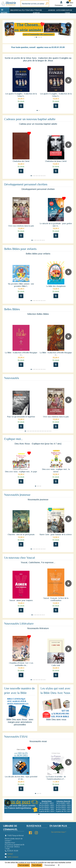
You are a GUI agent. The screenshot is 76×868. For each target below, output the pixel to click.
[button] (7, 32)
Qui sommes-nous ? (59, 832)
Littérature (28, 10)
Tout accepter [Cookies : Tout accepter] (24, 865)
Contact (9, 854)
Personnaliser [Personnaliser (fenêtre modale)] (50, 865)
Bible (12, 10)
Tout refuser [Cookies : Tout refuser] (37, 865)
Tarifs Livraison (12, 857)
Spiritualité (19, 10)
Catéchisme (60, 10)
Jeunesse (52, 10)
